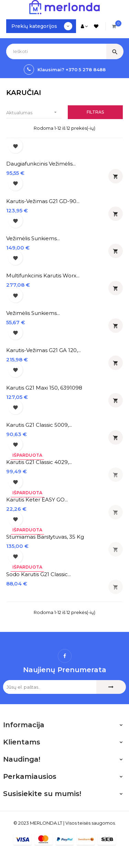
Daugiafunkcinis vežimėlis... (41, 164)
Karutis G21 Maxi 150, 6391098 (44, 388)
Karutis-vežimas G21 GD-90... (43, 201)
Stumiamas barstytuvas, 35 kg (45, 537)
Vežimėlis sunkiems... (33, 238)
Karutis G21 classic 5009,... (39, 425)
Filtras (95, 112)
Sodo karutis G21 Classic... (39, 574)
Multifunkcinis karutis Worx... (43, 276)
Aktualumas (34, 112)
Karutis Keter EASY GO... (37, 500)
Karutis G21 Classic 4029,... (39, 462)
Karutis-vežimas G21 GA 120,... (44, 350)
